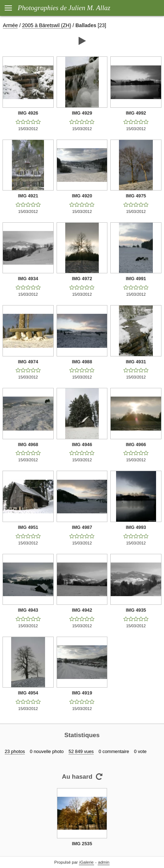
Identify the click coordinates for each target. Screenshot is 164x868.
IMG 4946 (82, 444)
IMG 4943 (28, 610)
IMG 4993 (136, 527)
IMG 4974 (28, 362)
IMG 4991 (136, 279)
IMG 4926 (28, 113)
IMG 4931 (136, 362)
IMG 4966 (136, 444)
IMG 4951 (28, 527)
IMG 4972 (82, 279)
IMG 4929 (82, 113)
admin (104, 862)
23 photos (15, 751)
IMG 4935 (136, 610)
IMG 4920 (82, 196)
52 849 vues (81, 751)
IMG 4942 (82, 610)
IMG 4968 (28, 444)
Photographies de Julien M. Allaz (64, 8)
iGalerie (87, 862)
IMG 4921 (28, 196)
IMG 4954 (28, 693)
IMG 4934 (28, 279)
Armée (10, 25)
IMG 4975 (136, 196)
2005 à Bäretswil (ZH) (46, 25)
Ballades (86, 25)
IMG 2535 (82, 844)
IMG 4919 (82, 693)
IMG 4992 (136, 113)
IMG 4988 (82, 362)
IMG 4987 (82, 527)
